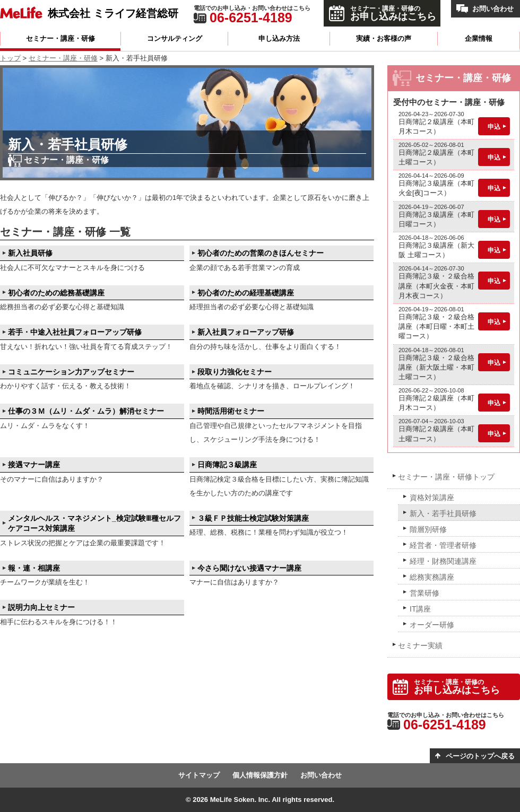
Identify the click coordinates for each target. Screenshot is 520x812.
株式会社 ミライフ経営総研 (113, 13)
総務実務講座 (432, 577)
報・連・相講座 (34, 568)
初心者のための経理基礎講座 (246, 293)
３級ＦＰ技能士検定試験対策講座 (253, 518)
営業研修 (424, 593)
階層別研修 (428, 529)
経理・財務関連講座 (443, 561)
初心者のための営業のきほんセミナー (261, 253)
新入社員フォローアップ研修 (246, 332)
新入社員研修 (30, 253)
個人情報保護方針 (260, 775)
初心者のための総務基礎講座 (56, 293)
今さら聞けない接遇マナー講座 (249, 568)
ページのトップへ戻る (480, 756)
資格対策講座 (432, 497)
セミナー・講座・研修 (60, 38)
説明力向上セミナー (41, 607)
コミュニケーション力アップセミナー (71, 372)
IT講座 (420, 609)
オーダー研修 (432, 625)
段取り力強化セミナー (235, 372)
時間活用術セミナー (231, 411)
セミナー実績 (420, 645)
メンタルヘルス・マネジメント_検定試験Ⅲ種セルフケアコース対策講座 (94, 523)
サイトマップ (199, 775)
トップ (10, 58)
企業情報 (479, 38)
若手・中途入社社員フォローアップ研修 (75, 332)
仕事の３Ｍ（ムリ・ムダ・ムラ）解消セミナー (86, 411)
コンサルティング (175, 38)
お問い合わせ (493, 9)
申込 (494, 127)
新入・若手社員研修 (443, 513)
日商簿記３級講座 (227, 465)
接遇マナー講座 (34, 465)
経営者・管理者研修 (443, 545)
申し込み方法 (279, 38)
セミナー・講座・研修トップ (446, 477)
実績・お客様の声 (384, 38)
